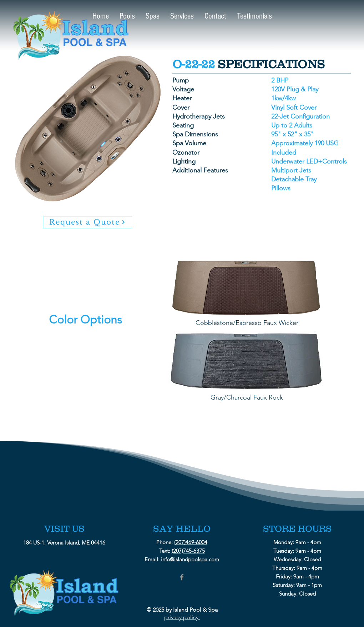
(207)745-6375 (188, 551)
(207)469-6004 (191, 542)
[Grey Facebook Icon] (182, 577)
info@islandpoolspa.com (190, 559)
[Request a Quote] (87, 222)
